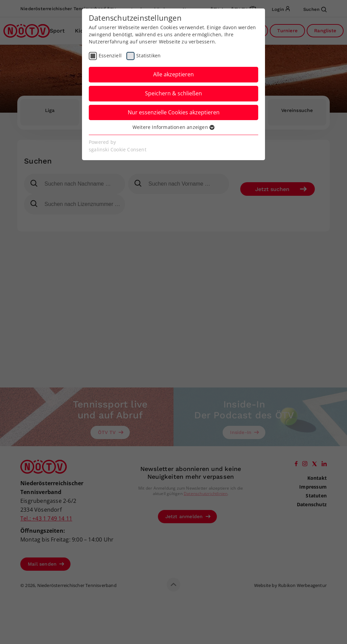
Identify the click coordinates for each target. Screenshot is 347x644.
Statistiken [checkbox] (148, 55)
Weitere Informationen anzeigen (173, 127)
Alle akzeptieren (173, 74)
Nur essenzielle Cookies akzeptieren (174, 112)
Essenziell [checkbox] (110, 55)
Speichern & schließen (173, 93)
